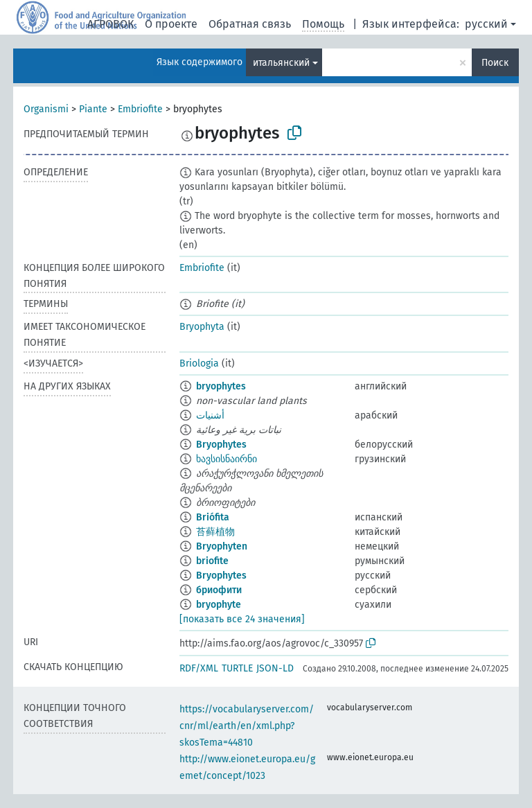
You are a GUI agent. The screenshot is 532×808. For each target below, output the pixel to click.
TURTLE (237, 668)
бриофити (219, 590)
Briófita (213, 517)
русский (486, 24)
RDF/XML (199, 668)
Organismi (46, 109)
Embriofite (140, 109)
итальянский (281, 63)
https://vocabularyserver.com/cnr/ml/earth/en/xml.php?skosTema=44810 (247, 726)
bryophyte (219, 605)
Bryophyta (202, 327)
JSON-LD (275, 668)
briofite (212, 561)
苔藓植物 (215, 532)
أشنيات (210, 415)
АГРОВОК (110, 24)
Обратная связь (250, 24)
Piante (93, 109)
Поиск (495, 63)
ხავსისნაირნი (227, 459)
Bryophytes (221, 445)
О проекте (171, 24)
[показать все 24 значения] (242, 619)
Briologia (199, 363)
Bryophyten (222, 546)
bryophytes (221, 386)
